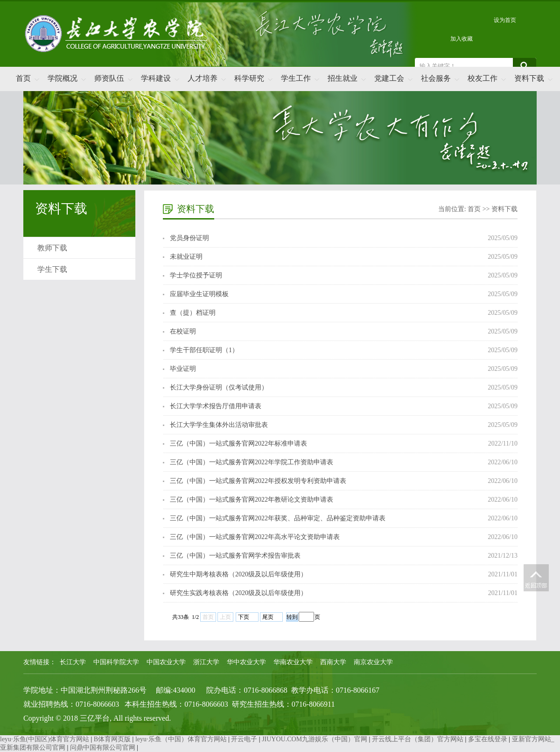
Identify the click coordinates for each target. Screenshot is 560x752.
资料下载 (529, 78)
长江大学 (73, 662)
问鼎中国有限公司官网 (103, 748)
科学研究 (249, 78)
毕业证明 (183, 369)
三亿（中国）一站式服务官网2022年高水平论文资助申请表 (255, 537)
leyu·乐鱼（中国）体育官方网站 (181, 739)
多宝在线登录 (488, 739)
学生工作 (296, 78)
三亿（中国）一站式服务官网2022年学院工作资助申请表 (252, 462)
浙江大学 (206, 662)
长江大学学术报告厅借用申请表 (216, 406)
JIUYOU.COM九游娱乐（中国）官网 (315, 739)
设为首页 (505, 20)
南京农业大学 (373, 662)
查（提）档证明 (193, 313)
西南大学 (333, 662)
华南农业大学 (293, 662)
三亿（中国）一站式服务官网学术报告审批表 (235, 556)
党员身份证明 (189, 238)
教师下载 (52, 248)
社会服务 (436, 78)
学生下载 (52, 269)
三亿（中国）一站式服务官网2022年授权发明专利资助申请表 (258, 481)
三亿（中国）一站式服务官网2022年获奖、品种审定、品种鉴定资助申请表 (278, 518)
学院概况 (63, 78)
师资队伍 (109, 78)
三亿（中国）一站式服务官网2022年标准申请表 (238, 443)
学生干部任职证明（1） (204, 350)
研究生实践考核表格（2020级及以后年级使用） (238, 593)
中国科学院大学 (116, 662)
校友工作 (483, 78)
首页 (23, 78)
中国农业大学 (166, 662)
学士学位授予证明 (196, 275)
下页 (244, 617)
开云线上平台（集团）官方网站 (418, 739)
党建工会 (389, 78)
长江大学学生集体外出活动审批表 (219, 425)
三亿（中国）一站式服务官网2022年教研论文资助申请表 (252, 500)
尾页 (268, 617)
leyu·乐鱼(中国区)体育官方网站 (45, 739)
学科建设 (156, 78)
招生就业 (343, 78)
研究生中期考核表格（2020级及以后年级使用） (238, 574)
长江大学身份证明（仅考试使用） (219, 387)
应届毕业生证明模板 (199, 294)
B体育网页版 (112, 739)
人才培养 (203, 78)
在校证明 (183, 331)
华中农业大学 (246, 662)
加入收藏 (462, 39)
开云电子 (244, 739)
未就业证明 (186, 257)
